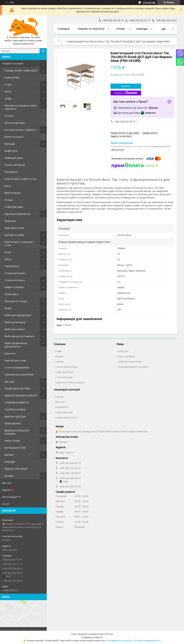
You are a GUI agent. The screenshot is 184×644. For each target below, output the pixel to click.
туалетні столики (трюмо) (70, 382)
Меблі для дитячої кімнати (19, 336)
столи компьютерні (66, 367)
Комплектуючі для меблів (19, 374)
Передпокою (12, 266)
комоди (59, 362)
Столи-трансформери (17, 367)
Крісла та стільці (14, 137)
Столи (8, 84)
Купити (126, 86)
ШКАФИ (9, 455)
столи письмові (64, 377)
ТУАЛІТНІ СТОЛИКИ (15, 410)
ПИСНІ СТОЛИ (12, 441)
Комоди (142, 29)
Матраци (10, 144)
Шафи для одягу (14, 158)
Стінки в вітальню (15, 273)
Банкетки (10, 353)
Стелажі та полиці (15, 280)
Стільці (8, 200)
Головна (64, 29)
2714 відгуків (149, 3)
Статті (6, 504)
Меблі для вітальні (15, 322)
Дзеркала (10, 221)
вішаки (59, 356)
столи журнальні (65, 372)
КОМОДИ (10, 462)
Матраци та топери (16, 301)
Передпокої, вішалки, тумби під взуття (20, 107)
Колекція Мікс (12, 77)
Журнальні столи (14, 228)
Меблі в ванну (13, 193)
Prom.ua (109, 634)
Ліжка (8, 91)
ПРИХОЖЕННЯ (12, 424)
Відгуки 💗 (8, 490)
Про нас (7, 483)
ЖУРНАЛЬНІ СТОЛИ (15, 448)
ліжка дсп (123, 351)
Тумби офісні (12, 294)
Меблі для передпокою (18, 315)
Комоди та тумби (14, 235)
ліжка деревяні (126, 356)
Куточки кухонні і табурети (20, 130)
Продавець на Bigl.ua (92, 637)
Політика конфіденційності (147, 641)
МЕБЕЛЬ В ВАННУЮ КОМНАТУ (21, 395)
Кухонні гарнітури (15, 123)
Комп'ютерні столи (15, 360)
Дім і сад (9, 381)
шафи (58, 351)
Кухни (8, 252)
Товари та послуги (13, 63)
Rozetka (9, 476)
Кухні (7, 186)
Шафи (8, 98)
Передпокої (11, 172)
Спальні (9, 116)
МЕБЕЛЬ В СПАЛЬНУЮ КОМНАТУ (17, 432)
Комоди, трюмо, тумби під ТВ (21, 70)
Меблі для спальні (15, 329)
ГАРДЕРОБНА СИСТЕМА (17, 388)
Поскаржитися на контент (119, 641)
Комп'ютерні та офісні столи (20, 179)
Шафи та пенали (14, 287)
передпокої (62, 407)
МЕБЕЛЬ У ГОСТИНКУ (16, 469)
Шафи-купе (11, 151)
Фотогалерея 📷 (11, 497)
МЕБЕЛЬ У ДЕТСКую (15, 417)
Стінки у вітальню (15, 165)
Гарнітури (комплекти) (17, 214)
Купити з (126, 93)
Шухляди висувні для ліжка (133, 367)
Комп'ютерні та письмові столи (19, 243)
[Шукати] (43, 51)
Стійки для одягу (14, 207)
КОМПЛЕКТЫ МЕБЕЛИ (16, 402)
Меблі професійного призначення (16, 345)
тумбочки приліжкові (130, 362)
